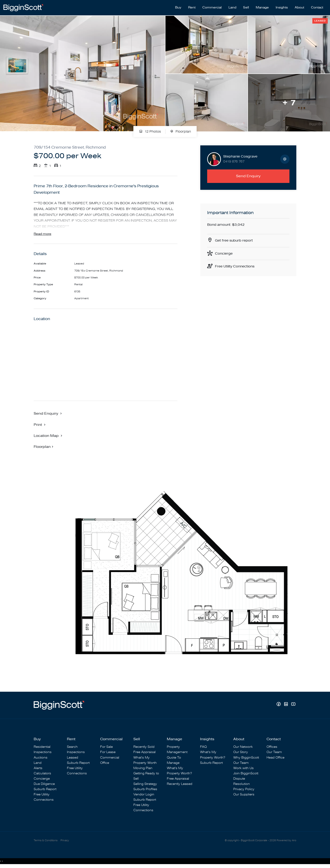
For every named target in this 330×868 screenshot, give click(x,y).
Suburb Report (45, 790)
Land (232, 7)
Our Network (243, 747)
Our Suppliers (244, 795)
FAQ (203, 747)
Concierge (224, 253)
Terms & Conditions (46, 841)
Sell (246, 7)
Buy (178, 7)
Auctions (41, 758)
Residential (42, 747)
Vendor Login (144, 795)
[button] (40, 425)
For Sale (106, 747)
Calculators (42, 774)
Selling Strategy (145, 784)
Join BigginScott (246, 774)
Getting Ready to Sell (146, 776)
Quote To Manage (174, 761)
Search (72, 747)
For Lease (108, 753)
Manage (262, 7)
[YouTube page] (293, 705)
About (299, 7)
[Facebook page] (279, 705)
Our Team (241, 763)
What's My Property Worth (145, 761)
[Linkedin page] (286, 705)
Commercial (212, 7)
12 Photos (150, 131)
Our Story (241, 753)
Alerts (38, 769)
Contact (317, 7)
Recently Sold (144, 747)
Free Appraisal (144, 753)
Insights (282, 7)
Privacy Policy (244, 790)
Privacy (65, 841)
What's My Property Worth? (179, 771)
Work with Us (243, 769)
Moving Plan (143, 769)
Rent (192, 7)
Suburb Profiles (145, 790)
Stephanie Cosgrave (240, 155)
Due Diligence (44, 784)
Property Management (177, 750)
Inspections (43, 753)
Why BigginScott (246, 758)
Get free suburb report (235, 240)
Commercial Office (110, 761)
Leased (73, 758)
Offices (272, 747)
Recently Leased (180, 784)
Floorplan (180, 131)
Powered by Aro (286, 841)
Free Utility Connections (236, 266)
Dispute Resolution (242, 782)
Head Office (275, 758)
